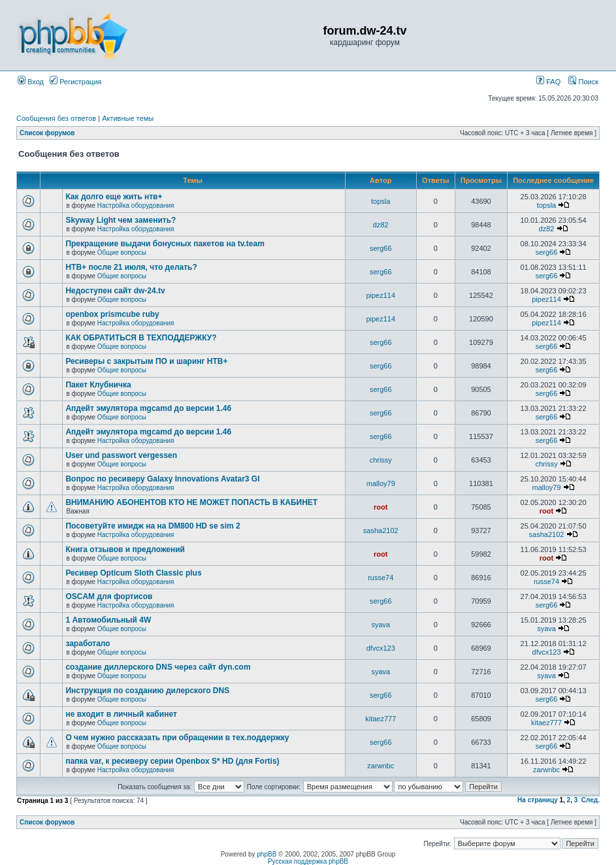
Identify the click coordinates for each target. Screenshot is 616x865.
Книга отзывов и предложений (125, 549)
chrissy (381, 460)
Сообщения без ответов (56, 118)
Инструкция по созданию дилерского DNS (147, 691)
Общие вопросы (122, 253)
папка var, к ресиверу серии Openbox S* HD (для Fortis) (172, 761)
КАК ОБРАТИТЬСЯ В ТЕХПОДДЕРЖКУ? (141, 338)
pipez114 (381, 295)
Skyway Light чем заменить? (121, 220)
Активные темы (128, 118)
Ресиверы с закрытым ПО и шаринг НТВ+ (146, 361)
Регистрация (75, 82)
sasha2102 (381, 530)
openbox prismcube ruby (112, 314)
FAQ (548, 82)
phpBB (267, 854)
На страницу (538, 800)
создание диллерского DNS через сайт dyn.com (158, 667)
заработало (88, 644)
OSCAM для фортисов (109, 596)
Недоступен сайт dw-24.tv (115, 291)
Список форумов (47, 133)
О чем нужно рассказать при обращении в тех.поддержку (177, 738)
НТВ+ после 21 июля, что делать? (131, 267)
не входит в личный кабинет (121, 714)
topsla (381, 201)
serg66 (381, 248)
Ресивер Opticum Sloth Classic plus (133, 573)
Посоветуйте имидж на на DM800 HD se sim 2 (153, 526)
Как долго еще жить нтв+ (114, 197)
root (381, 507)
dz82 (381, 225)
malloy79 (381, 483)
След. (591, 800)
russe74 (381, 578)
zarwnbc (381, 766)
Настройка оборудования (136, 205)
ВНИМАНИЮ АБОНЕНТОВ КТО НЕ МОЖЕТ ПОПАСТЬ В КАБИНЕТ (191, 502)
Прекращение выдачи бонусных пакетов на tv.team (165, 244)
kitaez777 (381, 719)
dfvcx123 (381, 648)
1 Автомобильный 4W (108, 620)
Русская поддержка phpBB (308, 861)
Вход (31, 82)
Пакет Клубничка (98, 385)
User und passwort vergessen (121, 455)
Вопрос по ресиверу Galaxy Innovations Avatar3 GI (162, 479)
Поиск (583, 82)
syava (381, 625)
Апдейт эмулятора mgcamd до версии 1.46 (148, 408)
